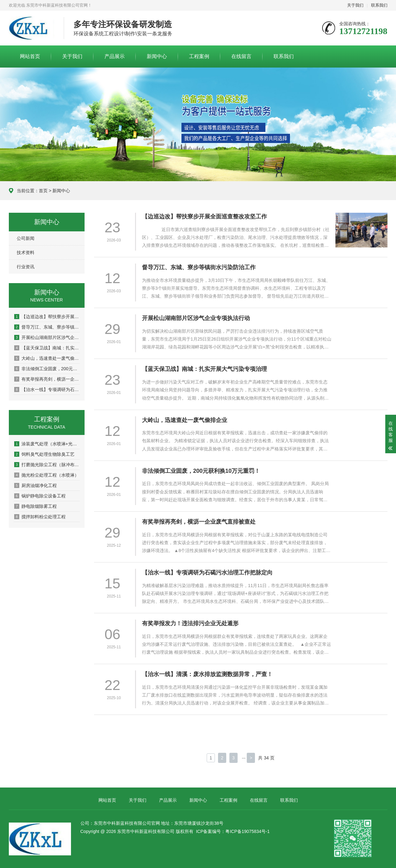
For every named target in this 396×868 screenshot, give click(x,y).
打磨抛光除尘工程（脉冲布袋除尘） (47, 465)
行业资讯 (26, 267)
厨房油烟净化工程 (35, 485)
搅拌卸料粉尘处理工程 (40, 517)
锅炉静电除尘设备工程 (40, 496)
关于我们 (355, 5)
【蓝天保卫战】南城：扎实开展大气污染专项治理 (47, 348)
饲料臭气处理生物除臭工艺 (44, 454)
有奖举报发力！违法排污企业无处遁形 (193, 623)
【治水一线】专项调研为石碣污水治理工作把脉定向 (47, 389)
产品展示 (115, 56)
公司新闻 (26, 238)
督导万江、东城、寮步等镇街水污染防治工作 (47, 327)
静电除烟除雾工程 (35, 506)
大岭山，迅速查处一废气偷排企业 (47, 358)
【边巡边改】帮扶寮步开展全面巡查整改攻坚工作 (47, 317)
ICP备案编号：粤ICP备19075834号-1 (233, 831)
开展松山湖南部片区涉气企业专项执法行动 (47, 337)
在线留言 (241, 56)
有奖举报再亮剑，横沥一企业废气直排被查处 (47, 379)
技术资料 (26, 253)
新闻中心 (157, 56)
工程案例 (199, 56)
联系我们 (379, 5)
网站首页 (30, 56)
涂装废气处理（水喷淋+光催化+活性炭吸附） (47, 444)
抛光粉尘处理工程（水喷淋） (47, 475)
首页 (43, 191)
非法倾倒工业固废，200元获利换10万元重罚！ (47, 369)
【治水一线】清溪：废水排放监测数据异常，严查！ (210, 674)
